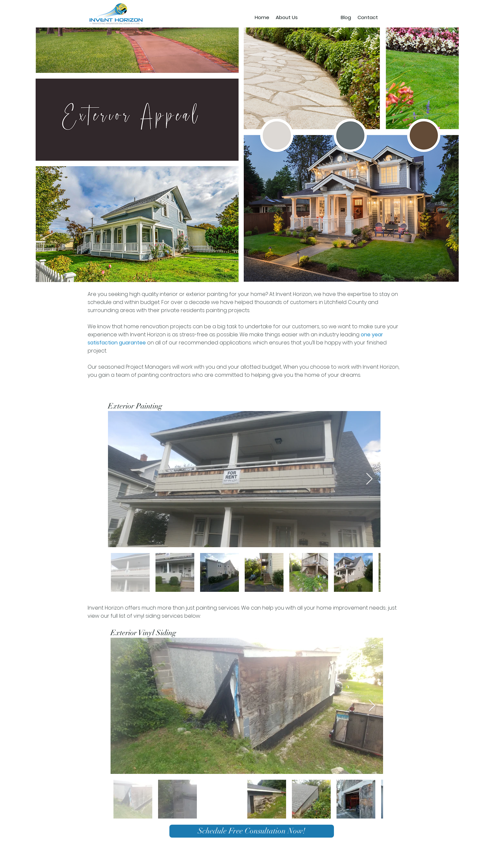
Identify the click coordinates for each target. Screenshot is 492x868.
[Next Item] (369, 479)
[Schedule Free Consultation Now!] (252, 831)
